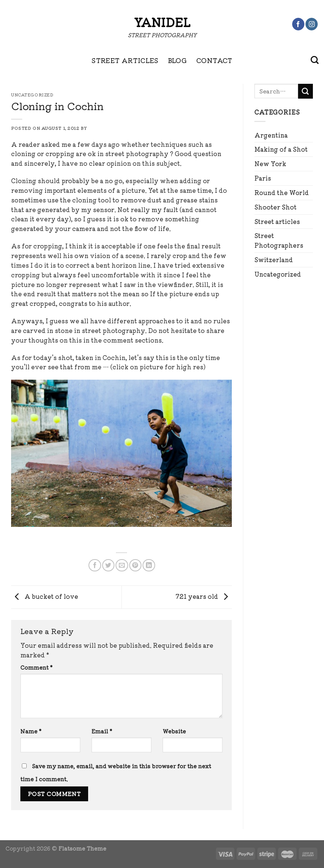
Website (174, 731)
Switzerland (274, 260)
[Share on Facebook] (95, 565)
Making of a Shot (281, 149)
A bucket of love (45, 596)
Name (31, 731)
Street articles (277, 221)
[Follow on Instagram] (312, 24)
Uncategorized (278, 274)
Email (102, 731)
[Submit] (305, 91)
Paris (263, 178)
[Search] (315, 60)
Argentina (271, 135)
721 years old (204, 596)
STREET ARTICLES (125, 60)
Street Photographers (279, 240)
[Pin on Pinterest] (135, 565)
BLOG (177, 60)
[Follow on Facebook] (298, 24)
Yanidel (162, 22)
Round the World (282, 192)
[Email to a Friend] (122, 565)
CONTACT (214, 60)
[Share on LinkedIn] (149, 565)
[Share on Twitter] (108, 565)
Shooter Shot (275, 207)
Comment (36, 667)
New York (270, 164)
